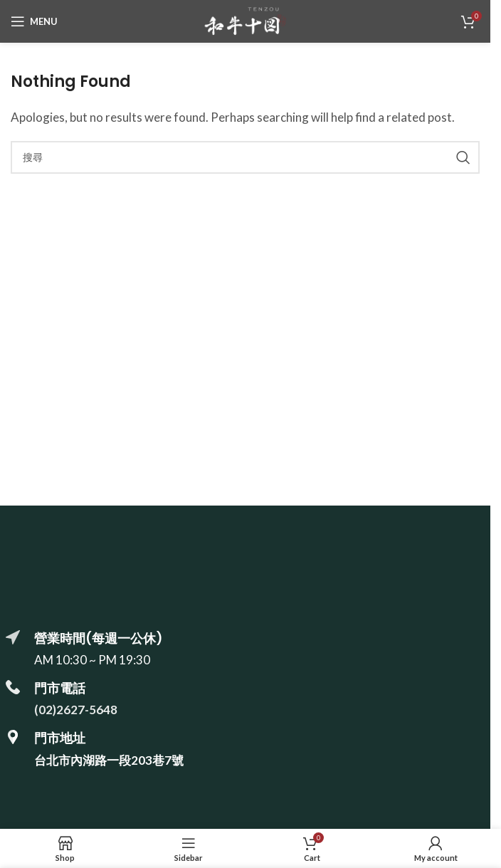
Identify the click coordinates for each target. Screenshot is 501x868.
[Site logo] (245, 20)
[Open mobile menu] (34, 21)
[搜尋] (245, 157)
